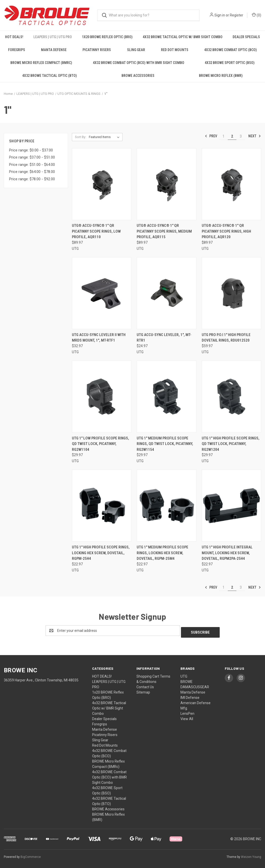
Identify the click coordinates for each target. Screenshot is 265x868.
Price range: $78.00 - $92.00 (32, 179)
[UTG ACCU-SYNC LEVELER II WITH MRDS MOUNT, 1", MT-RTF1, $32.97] (102, 293)
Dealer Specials (246, 37)
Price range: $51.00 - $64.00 (32, 165)
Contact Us (145, 685)
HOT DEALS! (14, 37)
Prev (211, 136)
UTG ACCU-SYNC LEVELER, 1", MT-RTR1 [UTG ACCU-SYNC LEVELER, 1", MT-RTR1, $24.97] (164, 338)
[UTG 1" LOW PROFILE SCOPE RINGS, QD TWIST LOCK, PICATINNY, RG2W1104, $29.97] (102, 397)
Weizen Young (251, 855)
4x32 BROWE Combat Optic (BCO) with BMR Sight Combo (139, 63)
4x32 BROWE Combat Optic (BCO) (231, 50)
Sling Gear (136, 50)
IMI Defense (190, 696)
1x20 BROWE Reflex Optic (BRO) (107, 37)
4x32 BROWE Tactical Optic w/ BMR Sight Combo (183, 37)
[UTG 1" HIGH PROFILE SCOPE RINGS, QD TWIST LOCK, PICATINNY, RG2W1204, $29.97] (231, 397)
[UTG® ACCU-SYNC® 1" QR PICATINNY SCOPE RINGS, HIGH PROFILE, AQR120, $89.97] (231, 184)
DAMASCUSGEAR (195, 685)
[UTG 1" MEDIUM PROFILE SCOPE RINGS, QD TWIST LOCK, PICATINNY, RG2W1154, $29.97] (166, 397)
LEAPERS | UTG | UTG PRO (53, 37)
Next (255, 136)
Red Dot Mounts (175, 50)
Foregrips (17, 50)
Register (237, 15)
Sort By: (80, 137)
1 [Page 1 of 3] (223, 136)
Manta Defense (54, 50)
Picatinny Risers (97, 50)
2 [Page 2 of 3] (232, 136)
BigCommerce (31, 855)
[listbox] (105, 137)
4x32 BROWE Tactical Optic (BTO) (50, 76)
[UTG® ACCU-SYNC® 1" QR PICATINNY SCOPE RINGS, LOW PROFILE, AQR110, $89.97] (102, 184)
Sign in (220, 15)
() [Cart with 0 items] (257, 15)
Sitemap (143, 691)
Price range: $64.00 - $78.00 (32, 172)
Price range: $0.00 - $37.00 (31, 150)
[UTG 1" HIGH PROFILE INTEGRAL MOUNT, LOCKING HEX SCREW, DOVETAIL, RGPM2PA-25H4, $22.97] (231, 506)
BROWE (187, 680)
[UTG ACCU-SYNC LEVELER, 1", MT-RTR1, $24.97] (166, 293)
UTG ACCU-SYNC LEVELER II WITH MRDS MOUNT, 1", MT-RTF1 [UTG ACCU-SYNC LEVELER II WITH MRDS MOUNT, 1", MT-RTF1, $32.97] (99, 338)
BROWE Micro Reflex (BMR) (221, 76)
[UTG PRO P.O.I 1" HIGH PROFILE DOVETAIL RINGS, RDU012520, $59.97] (231, 293)
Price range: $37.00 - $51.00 (32, 157)
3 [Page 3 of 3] (241, 136)
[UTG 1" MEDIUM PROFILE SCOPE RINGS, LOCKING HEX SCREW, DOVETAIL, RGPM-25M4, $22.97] (166, 506)
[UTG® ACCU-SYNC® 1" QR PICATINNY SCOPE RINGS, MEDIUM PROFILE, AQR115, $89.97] (166, 184)
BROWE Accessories (138, 76)
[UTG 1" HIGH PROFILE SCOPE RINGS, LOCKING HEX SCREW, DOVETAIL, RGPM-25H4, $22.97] (102, 506)
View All (187, 717)
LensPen (187, 712)
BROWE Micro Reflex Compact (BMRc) (41, 63)
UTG (184, 675)
